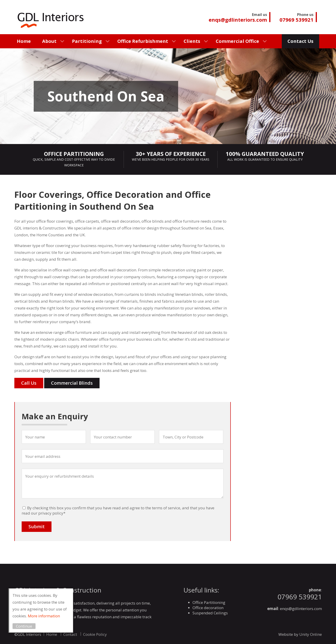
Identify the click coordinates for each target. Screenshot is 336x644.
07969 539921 (300, 597)
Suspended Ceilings (210, 613)
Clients (192, 41)
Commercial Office (237, 41)
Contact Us (300, 41)
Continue (27, 626)
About (49, 41)
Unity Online (311, 634)
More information (47, 616)
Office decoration (208, 608)
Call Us (29, 383)
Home (24, 41)
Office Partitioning (209, 602)
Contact (70, 634)
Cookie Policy (95, 634)
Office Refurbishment (143, 41)
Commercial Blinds (72, 383)
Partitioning (87, 41)
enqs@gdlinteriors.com (301, 609)
